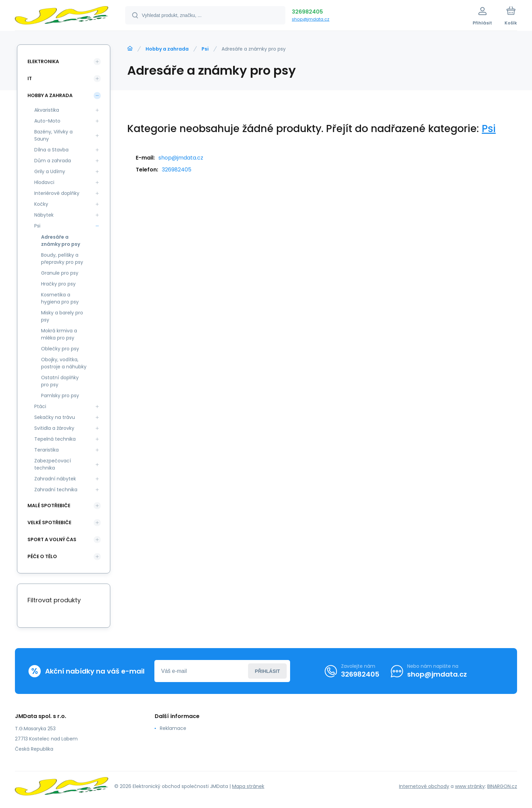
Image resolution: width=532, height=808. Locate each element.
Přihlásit (267, 671)
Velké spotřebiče (49, 522)
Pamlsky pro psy (60, 396)
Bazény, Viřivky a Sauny (53, 135)
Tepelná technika (55, 439)
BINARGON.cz (502, 786)
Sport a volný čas (52, 539)
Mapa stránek (248, 786)
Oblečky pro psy (60, 349)
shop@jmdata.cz (311, 19)
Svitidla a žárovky (54, 428)
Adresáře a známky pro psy (61, 241)
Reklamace (173, 728)
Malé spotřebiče (49, 506)
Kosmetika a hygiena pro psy (60, 298)
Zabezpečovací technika (53, 464)
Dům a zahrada (53, 161)
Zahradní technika (56, 490)
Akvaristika (47, 110)
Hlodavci (44, 182)
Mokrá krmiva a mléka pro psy (59, 334)
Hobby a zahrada (167, 49)
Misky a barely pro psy (62, 316)
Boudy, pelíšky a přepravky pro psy (62, 259)
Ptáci (40, 406)
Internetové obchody (424, 786)
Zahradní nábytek (55, 479)
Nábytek (44, 215)
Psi (205, 49)
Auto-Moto (47, 121)
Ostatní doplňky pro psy (60, 381)
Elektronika (43, 61)
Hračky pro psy (58, 284)
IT (30, 78)
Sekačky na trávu (55, 417)
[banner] (62, 16)
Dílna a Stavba (51, 150)
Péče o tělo (42, 556)
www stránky (470, 786)
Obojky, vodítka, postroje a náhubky (64, 363)
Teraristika (46, 450)
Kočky (41, 204)
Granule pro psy (60, 273)
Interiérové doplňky (57, 193)
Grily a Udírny (50, 171)
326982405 (307, 12)
